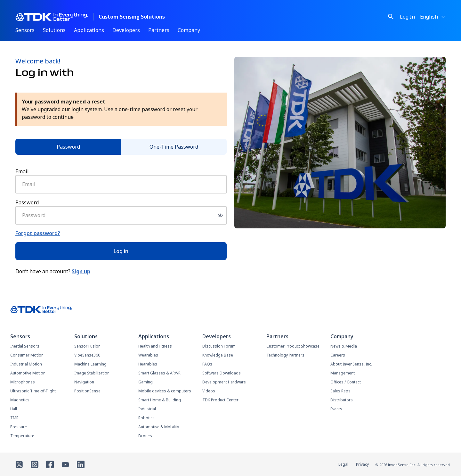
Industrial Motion (26, 364)
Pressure (19, 427)
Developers (126, 30)
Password (68, 147)
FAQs (207, 364)
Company (189, 30)
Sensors (25, 30)
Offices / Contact (346, 382)
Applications (89, 30)
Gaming (146, 382)
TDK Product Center (220, 400)
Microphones (23, 382)
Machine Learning (90, 364)
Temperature (22, 436)
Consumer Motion (27, 355)
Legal (343, 464)
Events (336, 409)
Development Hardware (224, 382)
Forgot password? (38, 233)
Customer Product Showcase (293, 346)
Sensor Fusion (87, 346)
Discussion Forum (219, 346)
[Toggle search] (391, 17)
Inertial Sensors (25, 346)
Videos (209, 391)
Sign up (81, 271)
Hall (14, 409)
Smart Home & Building (160, 400)
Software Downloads (222, 373)
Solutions (54, 30)
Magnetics (20, 400)
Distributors (342, 400)
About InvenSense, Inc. (351, 364)
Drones (145, 436)
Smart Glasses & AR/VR (159, 373)
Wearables (148, 355)
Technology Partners (285, 355)
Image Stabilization (92, 373)
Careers (338, 355)
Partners (159, 30)
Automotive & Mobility (159, 427)
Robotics (146, 418)
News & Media (344, 346)
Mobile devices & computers (165, 391)
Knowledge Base (218, 355)
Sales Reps (340, 391)
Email (22, 171)
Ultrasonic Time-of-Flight (33, 391)
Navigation (84, 382)
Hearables (148, 364)
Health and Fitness (155, 346)
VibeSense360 (87, 355)
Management (343, 373)
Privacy (362, 464)
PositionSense (87, 391)
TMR (14, 418)
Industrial (147, 409)
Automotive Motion (28, 373)
